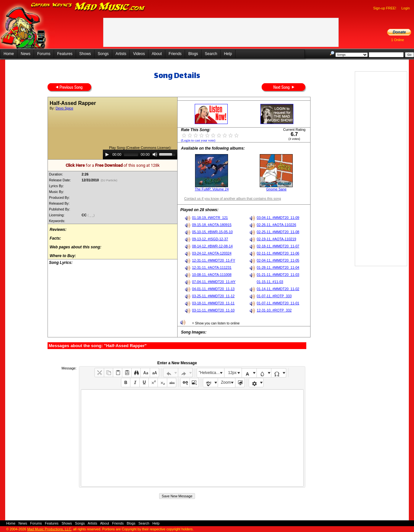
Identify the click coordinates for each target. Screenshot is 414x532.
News (26, 54)
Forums (44, 54)
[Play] (107, 154)
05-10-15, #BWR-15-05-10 (212, 232)
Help (228, 54)
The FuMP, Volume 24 (212, 189)
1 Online (398, 40)
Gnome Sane (276, 189)
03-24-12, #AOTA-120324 (212, 253)
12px (232, 373)
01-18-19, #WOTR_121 (210, 218)
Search (211, 54)
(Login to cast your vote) (198, 140)
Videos (139, 54)
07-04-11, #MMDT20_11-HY (214, 282)
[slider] (131, 154)
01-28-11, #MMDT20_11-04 (278, 267)
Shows (85, 54)
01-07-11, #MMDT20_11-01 (278, 303)
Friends (175, 54)
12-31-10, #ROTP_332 (274, 310)
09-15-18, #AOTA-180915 (212, 225)
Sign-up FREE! (385, 8)
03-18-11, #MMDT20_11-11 (213, 303)
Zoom (226, 382)
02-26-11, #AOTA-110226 (277, 225)
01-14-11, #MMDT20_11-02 (278, 289)
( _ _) (92, 215)
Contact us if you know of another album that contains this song (232, 198)
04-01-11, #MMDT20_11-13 (213, 289)
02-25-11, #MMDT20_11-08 (278, 232)
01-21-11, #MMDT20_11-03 (278, 275)
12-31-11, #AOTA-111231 (212, 267)
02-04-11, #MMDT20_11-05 (278, 260)
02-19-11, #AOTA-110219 (277, 239)
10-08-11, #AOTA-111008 (212, 275)
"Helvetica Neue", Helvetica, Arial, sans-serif (212, 373)
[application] (140, 154)
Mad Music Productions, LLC (49, 529)
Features (65, 54)
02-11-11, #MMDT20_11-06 (278, 253)
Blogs (193, 54)
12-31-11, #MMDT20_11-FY (214, 260)
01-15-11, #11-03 (270, 282)
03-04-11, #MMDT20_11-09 (278, 218)
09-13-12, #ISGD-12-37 (210, 239)
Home (9, 54)
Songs (103, 54)
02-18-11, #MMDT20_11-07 (278, 246)
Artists (121, 54)
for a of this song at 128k (113, 165)
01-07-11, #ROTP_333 (274, 296)
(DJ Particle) (109, 180)
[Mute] (155, 154)
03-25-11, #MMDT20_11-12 (213, 296)
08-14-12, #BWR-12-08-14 (212, 246)
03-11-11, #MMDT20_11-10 (213, 310)
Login (406, 8)
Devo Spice (65, 108)
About (157, 54)
